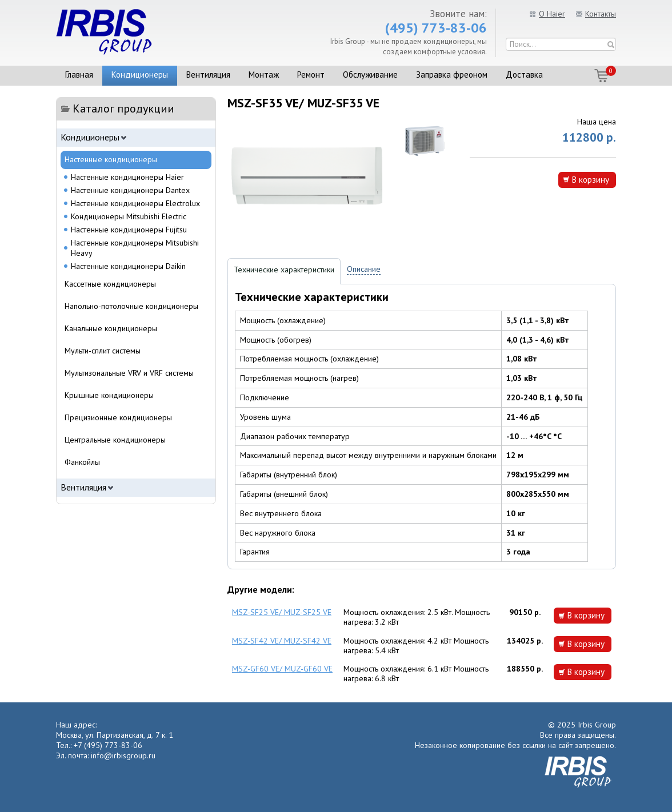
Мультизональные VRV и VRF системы (129, 373)
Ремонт (311, 75)
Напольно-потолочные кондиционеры (131, 306)
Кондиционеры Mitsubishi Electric (129, 216)
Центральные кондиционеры (115, 440)
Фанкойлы (82, 462)
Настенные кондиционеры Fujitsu (129, 230)
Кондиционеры (140, 75)
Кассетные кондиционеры (110, 284)
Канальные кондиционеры (111, 328)
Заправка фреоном (452, 75)
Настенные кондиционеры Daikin (128, 266)
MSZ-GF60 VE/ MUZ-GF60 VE (282, 669)
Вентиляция (208, 75)
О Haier (552, 14)
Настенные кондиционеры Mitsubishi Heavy (135, 248)
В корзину (590, 179)
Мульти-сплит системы (103, 351)
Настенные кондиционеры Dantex (130, 190)
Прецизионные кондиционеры (118, 417)
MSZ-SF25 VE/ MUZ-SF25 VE (282, 612)
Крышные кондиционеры (109, 395)
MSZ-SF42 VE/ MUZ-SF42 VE (282, 641)
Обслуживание (370, 75)
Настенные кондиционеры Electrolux (135, 203)
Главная (79, 75)
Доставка (524, 75)
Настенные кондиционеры (111, 159)
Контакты (601, 14)
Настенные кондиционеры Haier (127, 177)
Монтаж (264, 75)
